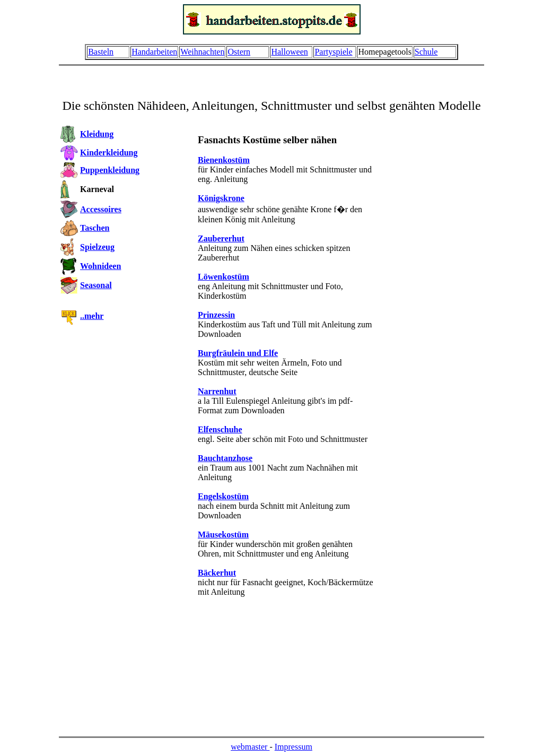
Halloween (289, 52)
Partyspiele (333, 52)
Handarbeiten (154, 52)
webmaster (250, 747)
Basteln (101, 52)
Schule (426, 52)
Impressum (294, 747)
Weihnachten (202, 52)
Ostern (239, 52)
